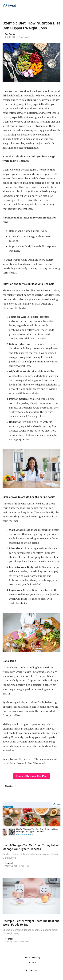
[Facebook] (27, 971)
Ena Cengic (10, 34)
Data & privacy (32, 958)
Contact (31, 963)
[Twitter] (32, 971)
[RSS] (36, 971)
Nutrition (9, 786)
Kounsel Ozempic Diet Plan (32, 776)
